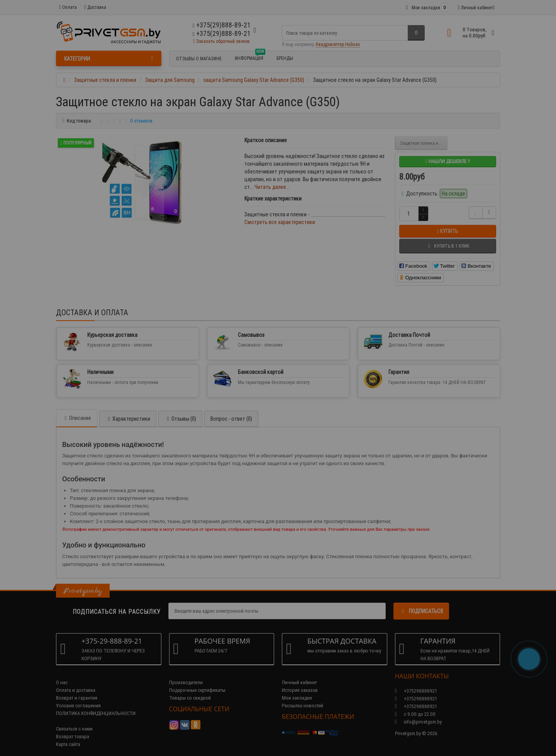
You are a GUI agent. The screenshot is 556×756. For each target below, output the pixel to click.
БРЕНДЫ (285, 58)
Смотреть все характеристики (280, 222)
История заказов (300, 682)
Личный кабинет (299, 675)
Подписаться (421, 603)
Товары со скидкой (190, 690)
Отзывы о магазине (199, 59)
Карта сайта (68, 736)
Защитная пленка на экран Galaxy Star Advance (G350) (424, 143)
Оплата (68, 7)
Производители (186, 675)
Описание (77, 410)
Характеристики (128, 411)
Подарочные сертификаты (197, 682)
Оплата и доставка (76, 682)
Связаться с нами (74, 721)
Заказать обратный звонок (221, 41)
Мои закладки (297, 690)
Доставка (95, 7)
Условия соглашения (78, 698)
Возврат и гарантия (77, 690)
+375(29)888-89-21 (222, 33)
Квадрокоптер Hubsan (338, 44)
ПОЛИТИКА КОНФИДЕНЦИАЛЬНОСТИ (96, 706)
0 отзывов (141, 121)
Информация (250, 57)
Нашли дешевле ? (447, 161)
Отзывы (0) (180, 411)
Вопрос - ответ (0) (231, 411)
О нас (62, 675)
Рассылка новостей (303, 698)
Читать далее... (272, 187)
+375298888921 (416, 691)
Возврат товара (73, 729)
